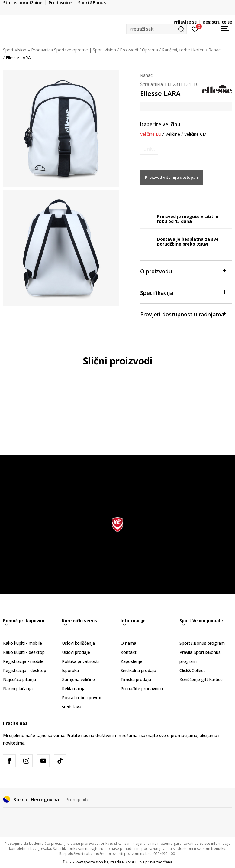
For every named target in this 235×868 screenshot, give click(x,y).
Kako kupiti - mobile (23, 643)
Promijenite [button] (77, 799)
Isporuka (70, 670)
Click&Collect (192, 670)
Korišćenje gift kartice (201, 679)
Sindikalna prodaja (138, 670)
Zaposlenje (131, 661)
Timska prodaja (136, 679)
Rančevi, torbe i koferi (183, 50)
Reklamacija (74, 689)
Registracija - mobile (23, 661)
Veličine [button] (173, 134)
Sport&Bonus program (202, 643)
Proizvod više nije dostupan (171, 177)
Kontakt (129, 652)
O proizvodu (183, 271)
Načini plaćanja (18, 689)
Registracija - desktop (25, 670)
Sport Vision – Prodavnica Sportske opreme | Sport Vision (60, 50)
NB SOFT (129, 862)
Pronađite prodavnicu (142, 689)
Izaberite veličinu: (161, 124)
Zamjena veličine (78, 679)
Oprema (150, 50)
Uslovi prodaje (76, 652)
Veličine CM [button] (195, 134)
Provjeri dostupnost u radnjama (183, 314)
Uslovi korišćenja (78, 643)
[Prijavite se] (195, 29)
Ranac (214, 50)
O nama (128, 643)
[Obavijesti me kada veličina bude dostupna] (149, 149)
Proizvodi (129, 50)
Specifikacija (183, 292)
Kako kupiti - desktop (24, 652)
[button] (156, 29)
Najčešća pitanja (19, 679)
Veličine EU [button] (151, 134)
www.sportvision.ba (92, 862)
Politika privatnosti (80, 661)
